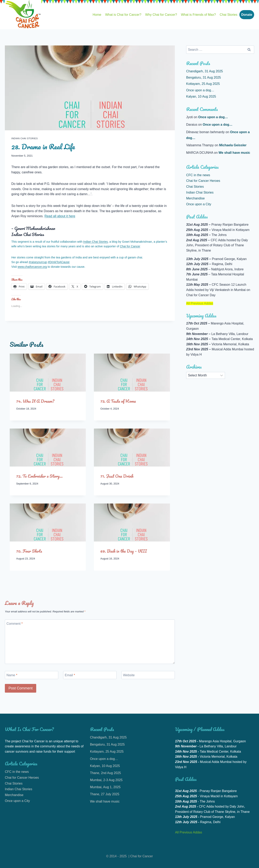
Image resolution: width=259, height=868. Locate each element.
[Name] (32, 675)
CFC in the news (198, 175)
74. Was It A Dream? (35, 401)
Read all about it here (60, 216)
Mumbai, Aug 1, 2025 (105, 787)
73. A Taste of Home (118, 401)
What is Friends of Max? (198, 15)
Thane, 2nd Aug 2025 (106, 773)
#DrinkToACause (59, 262)
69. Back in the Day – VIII (124, 551)
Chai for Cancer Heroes (203, 181)
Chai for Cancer (130, 246)
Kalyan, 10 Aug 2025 (201, 96)
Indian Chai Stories (24, 138)
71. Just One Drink (117, 476)
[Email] (90, 675)
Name (12, 675)
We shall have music (234, 153)
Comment (15, 624)
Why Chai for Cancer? (161, 15)
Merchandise (195, 198)
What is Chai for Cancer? (123, 15)
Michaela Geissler (233, 145)
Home (97, 15)
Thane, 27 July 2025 (105, 794)
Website (129, 675)
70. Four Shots (29, 551)
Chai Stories (229, 15)
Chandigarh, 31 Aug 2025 (204, 71)
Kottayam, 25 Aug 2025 (203, 84)
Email (70, 675)
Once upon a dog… (200, 90)
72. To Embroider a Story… (39, 476)
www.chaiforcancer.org (32, 267)
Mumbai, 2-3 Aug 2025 (106, 780)
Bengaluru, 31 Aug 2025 (204, 77)
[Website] (148, 675)
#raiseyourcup (38, 262)
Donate (247, 15)
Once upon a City (199, 204)
